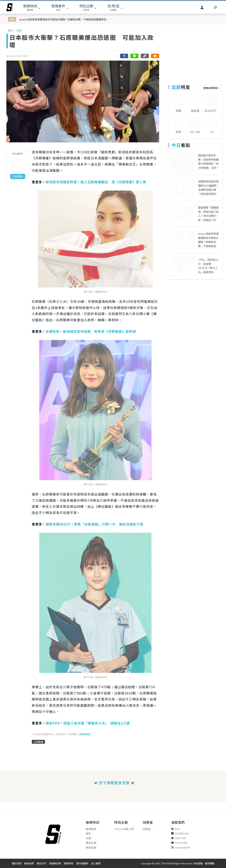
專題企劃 (91, 843)
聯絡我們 (29, 863)
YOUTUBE (179, 843)
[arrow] (10, 7)
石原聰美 (38, 742)
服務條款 (69, 863)
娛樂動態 (91, 829)
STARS (114, 7)
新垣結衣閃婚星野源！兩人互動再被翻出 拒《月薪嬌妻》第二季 (96, 182)
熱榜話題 (91, 847)
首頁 (10, 30)
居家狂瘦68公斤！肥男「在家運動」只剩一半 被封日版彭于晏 (96, 524)
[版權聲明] (85, 734)
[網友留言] (155, 56)
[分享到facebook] (124, 56)
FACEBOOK (180, 833)
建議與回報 (55, 863)
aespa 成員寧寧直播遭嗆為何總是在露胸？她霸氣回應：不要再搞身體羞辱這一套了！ (65, 19)
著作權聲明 (82, 863)
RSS (176, 829)
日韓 (19, 30)
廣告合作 (41, 863)
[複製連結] (145, 56)
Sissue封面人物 (124, 829)
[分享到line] (134, 56)
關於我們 (17, 863)
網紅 (89, 833)
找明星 (147, 829)
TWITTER (179, 838)
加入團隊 (96, 863)
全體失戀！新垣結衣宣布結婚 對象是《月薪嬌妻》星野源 (91, 331)
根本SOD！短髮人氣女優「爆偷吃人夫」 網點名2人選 (88, 723)
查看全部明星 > (211, 88)
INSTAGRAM (181, 847)
